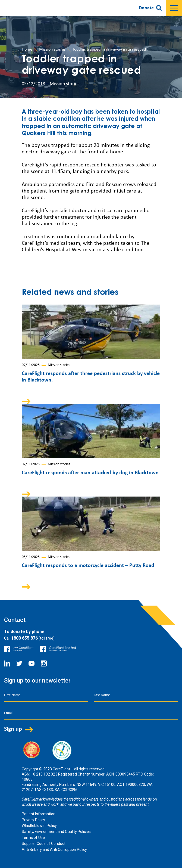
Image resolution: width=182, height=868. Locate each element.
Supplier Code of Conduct (44, 844)
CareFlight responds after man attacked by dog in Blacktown (90, 473)
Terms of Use (33, 838)
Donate (146, 8)
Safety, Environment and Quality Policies (56, 832)
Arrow (30, 401)
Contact (15, 620)
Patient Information (39, 814)
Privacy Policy (33, 820)
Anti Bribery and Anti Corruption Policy (54, 850)
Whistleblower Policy (39, 826)
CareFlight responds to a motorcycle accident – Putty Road (88, 566)
